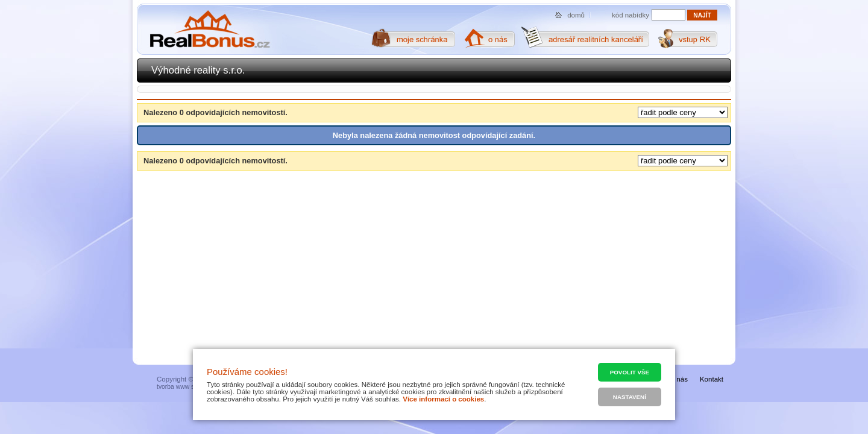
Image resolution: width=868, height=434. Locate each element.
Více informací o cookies (443, 399)
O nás (678, 379)
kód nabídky (631, 15)
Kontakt (712, 379)
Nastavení (630, 397)
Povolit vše (630, 372)
